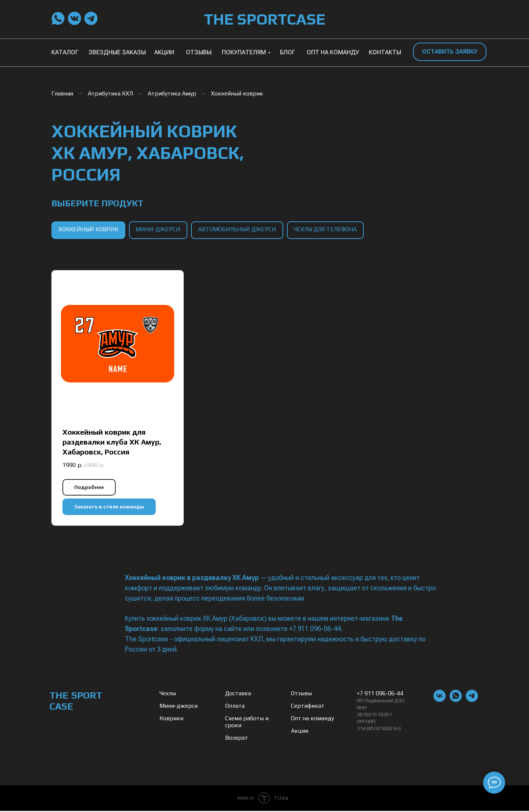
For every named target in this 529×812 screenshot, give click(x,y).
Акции (300, 732)
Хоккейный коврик (237, 93)
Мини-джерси (179, 707)
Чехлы (168, 694)
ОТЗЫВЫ (199, 52)
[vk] (440, 701)
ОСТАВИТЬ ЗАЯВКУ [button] (450, 52)
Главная (62, 93)
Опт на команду (312, 719)
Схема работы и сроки (247, 723)
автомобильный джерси (239, 230)
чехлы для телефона (328, 230)
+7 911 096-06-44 (380, 694)
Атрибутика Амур (172, 93)
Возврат (237, 739)
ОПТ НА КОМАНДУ (333, 52)
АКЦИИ (164, 52)
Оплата (235, 707)
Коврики (171, 719)
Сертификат (308, 707)
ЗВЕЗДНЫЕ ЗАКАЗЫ (117, 52)
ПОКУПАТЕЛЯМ (244, 52)
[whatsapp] (456, 701)
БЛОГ (288, 52)
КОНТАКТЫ (385, 52)
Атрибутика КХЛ (110, 93)
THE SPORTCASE (264, 19)
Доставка (238, 694)
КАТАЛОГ (65, 52)
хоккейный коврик (89, 230)
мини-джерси (159, 230)
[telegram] (472, 701)
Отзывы (301, 694)
